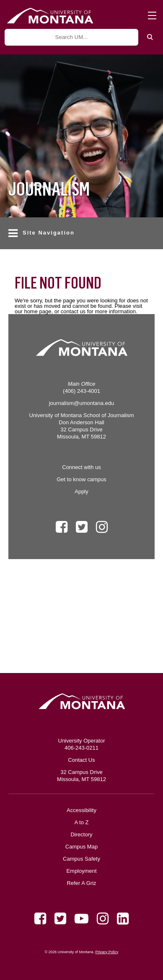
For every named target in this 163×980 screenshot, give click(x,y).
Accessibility (81, 810)
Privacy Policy (107, 952)
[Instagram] (103, 919)
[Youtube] (81, 919)
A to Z (82, 822)
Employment (81, 871)
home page (38, 311)
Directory (81, 834)
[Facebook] (40, 919)
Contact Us (81, 760)
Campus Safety (81, 859)
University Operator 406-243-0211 (82, 744)
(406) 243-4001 (81, 391)
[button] (81, 233)
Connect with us (81, 467)
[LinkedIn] (123, 919)
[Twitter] (60, 919)
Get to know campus (81, 479)
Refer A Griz (81, 883)
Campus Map (81, 847)
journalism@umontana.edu (82, 403)
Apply (81, 491)
